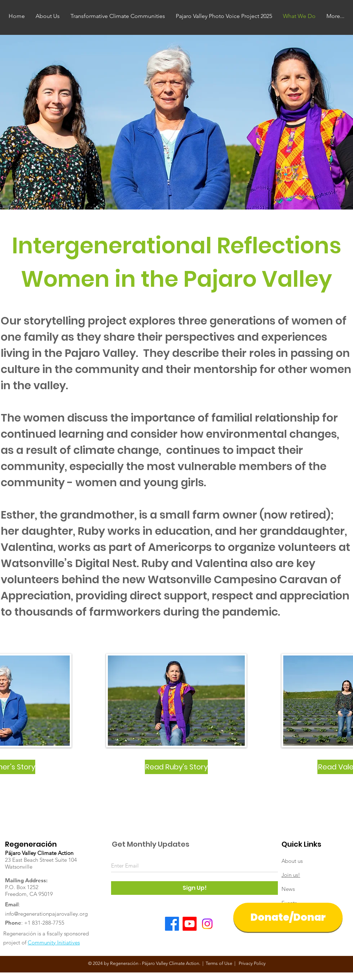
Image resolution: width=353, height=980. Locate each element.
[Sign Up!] (194, 888)
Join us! (291, 875)
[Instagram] (207, 924)
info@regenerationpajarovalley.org (46, 914)
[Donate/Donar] (288, 917)
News (288, 889)
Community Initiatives (54, 942)
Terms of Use (219, 963)
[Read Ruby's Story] (176, 767)
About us (292, 861)
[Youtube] (190, 924)
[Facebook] (172, 924)
